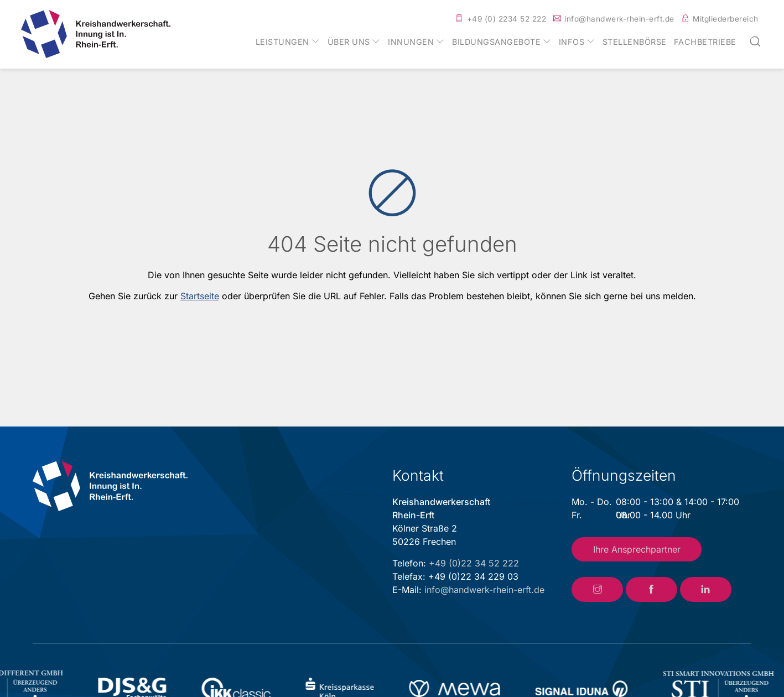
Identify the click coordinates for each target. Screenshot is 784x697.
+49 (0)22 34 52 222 (474, 563)
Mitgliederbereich (726, 19)
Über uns (349, 42)
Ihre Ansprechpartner (637, 549)
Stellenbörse (635, 42)
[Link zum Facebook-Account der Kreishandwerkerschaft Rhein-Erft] (651, 590)
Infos (572, 42)
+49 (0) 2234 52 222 (507, 19)
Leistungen (282, 42)
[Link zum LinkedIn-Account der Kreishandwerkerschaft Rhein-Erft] (706, 590)
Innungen (411, 42)
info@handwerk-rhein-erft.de (619, 19)
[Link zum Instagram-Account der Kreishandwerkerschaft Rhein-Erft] (597, 590)
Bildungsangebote (496, 42)
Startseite (200, 296)
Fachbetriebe (705, 42)
